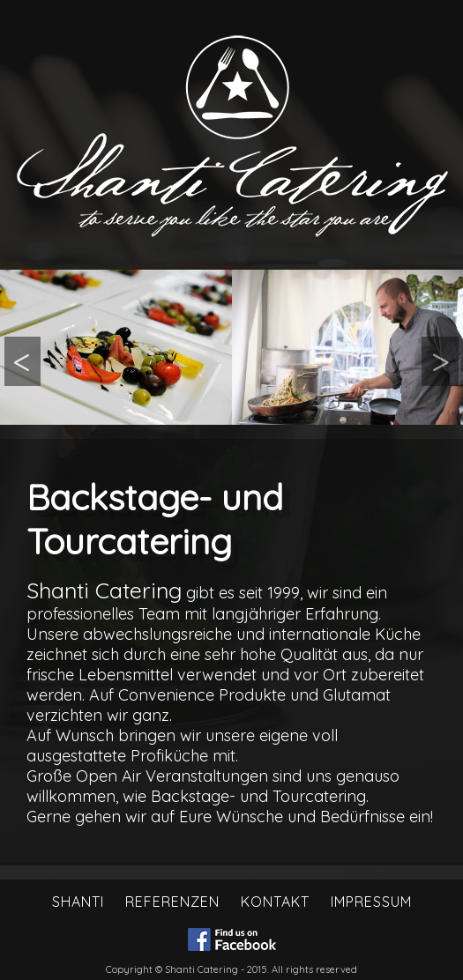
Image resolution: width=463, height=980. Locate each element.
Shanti (78, 902)
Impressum (371, 902)
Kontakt (275, 902)
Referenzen (172, 902)
